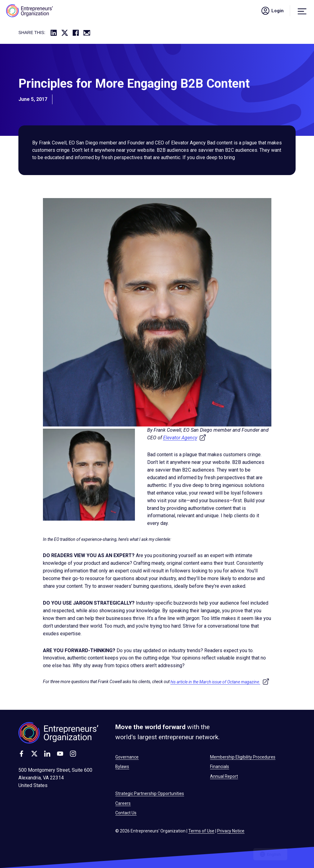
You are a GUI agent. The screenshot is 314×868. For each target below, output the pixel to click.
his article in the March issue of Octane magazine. (220, 682)
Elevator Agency (185, 438)
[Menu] (302, 11)
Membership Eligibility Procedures (243, 757)
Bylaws (122, 767)
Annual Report (224, 776)
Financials (220, 767)
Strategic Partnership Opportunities (150, 793)
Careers (123, 803)
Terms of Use (201, 831)
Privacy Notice (231, 831)
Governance (127, 757)
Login (272, 11)
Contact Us (126, 813)
